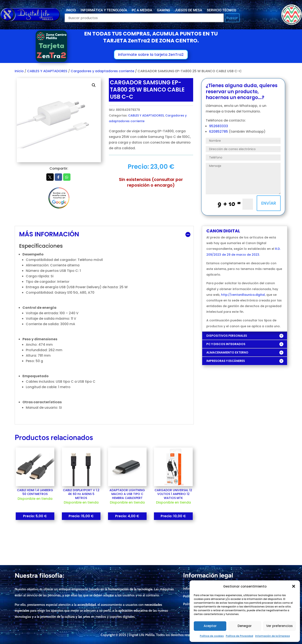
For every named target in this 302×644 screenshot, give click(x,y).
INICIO (71, 11)
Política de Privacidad (240, 636)
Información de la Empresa (273, 636)
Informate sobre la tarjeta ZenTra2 (151, 54)
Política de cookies (212, 636)
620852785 (219, 132)
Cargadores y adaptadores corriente (102, 71)
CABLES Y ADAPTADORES (47, 71)
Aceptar (210, 626)
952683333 (219, 126)
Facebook (58, 177)
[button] (294, 586)
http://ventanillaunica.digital (243, 295)
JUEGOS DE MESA (188, 11)
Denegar (245, 626)
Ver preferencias (279, 626)
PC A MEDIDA (142, 11)
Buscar (232, 18)
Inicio (19, 71)
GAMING (163, 11)
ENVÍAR (269, 203)
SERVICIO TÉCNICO (221, 11)
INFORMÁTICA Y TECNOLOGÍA (104, 11)
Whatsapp (67, 177)
